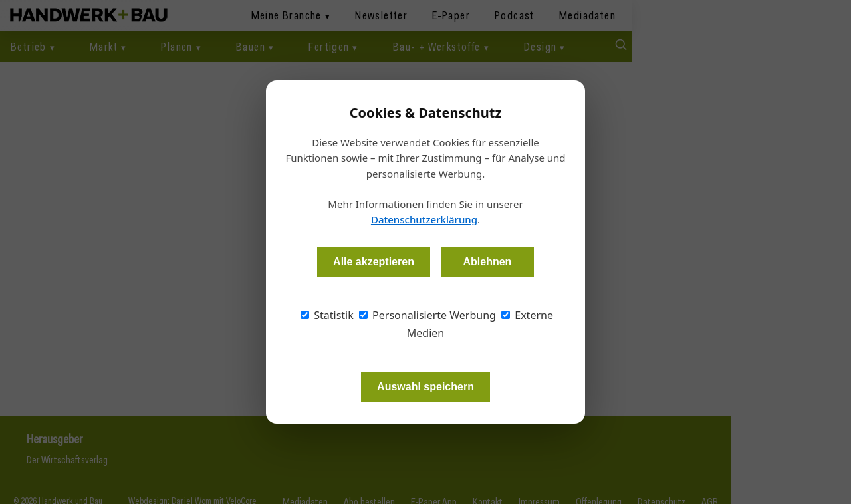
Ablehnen (487, 262)
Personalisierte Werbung (427, 315)
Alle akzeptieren (374, 262)
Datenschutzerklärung (424, 219)
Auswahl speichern (425, 387)
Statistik (327, 315)
